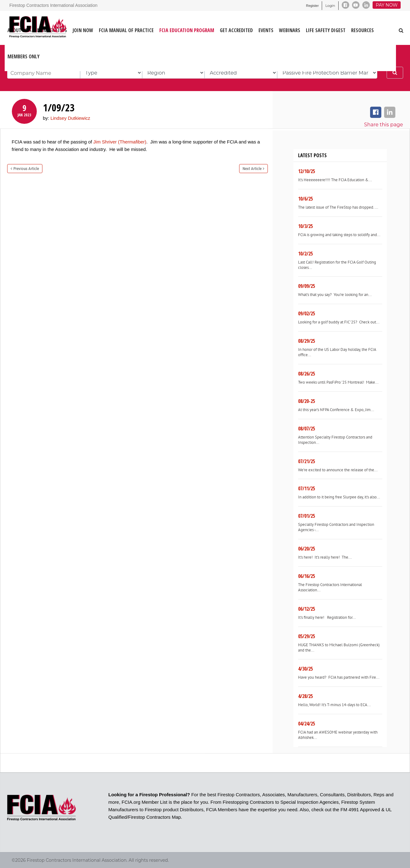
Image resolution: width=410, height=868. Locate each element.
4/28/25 (305, 696)
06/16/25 (306, 576)
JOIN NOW (83, 30)
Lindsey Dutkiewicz (70, 118)
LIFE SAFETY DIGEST (326, 30)
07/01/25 (306, 516)
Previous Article (26, 169)
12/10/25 (306, 171)
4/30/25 (305, 669)
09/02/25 (306, 313)
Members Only (24, 56)
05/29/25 (306, 636)
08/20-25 (306, 401)
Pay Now (387, 5)
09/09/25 (306, 286)
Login (330, 6)
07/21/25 (306, 461)
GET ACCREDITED (236, 30)
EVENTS (266, 30)
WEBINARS (290, 30)
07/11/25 (306, 488)
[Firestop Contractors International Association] (13, 28)
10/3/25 (305, 226)
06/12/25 (306, 609)
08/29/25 (306, 341)
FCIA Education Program (187, 30)
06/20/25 (306, 549)
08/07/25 (306, 429)
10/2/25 (305, 254)
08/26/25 (306, 374)
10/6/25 (305, 199)
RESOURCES (362, 30)
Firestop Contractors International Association (53, 5)
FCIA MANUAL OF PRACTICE (126, 30)
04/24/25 (306, 724)
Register (312, 6)
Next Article (252, 169)
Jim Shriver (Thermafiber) (120, 142)
